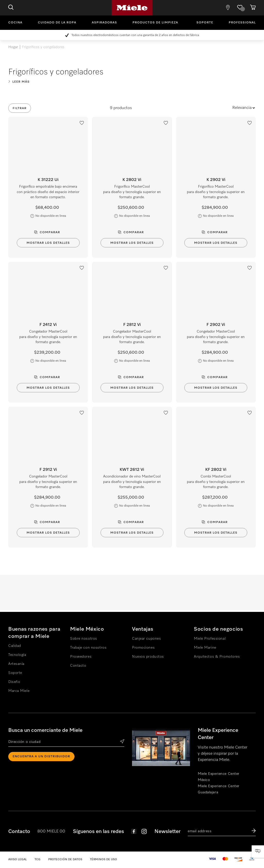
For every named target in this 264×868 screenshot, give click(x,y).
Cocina (15, 23)
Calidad (15, 646)
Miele (132, 8)
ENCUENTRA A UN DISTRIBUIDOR (41, 757)
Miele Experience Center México (219, 777)
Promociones (143, 648)
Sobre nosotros (84, 639)
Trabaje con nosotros (88, 648)
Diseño (14, 682)
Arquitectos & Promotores (217, 657)
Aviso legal (18, 859)
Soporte (205, 23)
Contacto (78, 666)
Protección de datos (65, 859)
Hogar (13, 47)
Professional (242, 23)
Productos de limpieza (155, 23)
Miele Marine (205, 648)
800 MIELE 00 (51, 831)
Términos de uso (104, 859)
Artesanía (16, 664)
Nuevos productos (148, 657)
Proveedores (81, 657)
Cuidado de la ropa (57, 23)
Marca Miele (19, 691)
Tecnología (17, 655)
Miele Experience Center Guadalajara (219, 789)
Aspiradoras (104, 23)
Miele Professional (210, 639)
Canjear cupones (146, 639)
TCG (38, 859)
